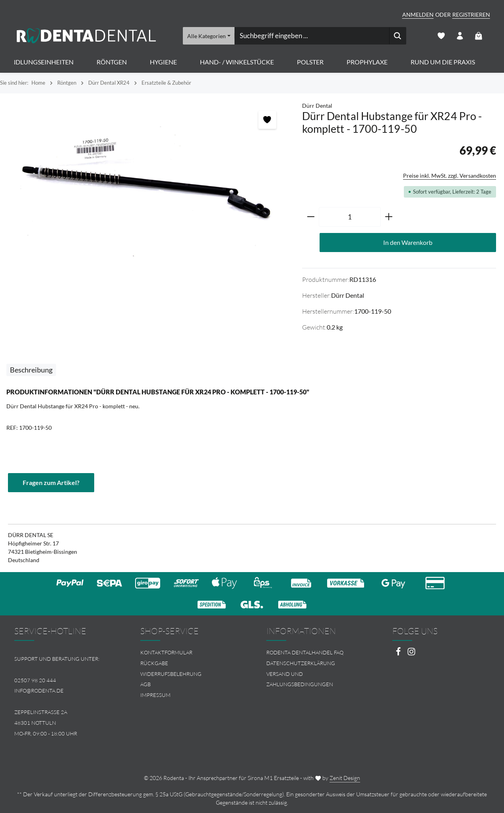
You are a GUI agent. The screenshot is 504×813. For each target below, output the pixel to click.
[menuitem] (189, 653)
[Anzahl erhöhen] (389, 217)
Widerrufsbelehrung (171, 674)
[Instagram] (411, 654)
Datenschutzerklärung (301, 663)
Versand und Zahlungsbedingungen (300, 679)
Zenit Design (345, 778)
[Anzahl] (350, 217)
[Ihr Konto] (460, 36)
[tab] (31, 370)
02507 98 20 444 (35, 680)
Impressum (155, 695)
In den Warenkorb (408, 242)
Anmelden (418, 15)
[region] (147, 187)
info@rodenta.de (39, 691)
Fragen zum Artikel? (51, 482)
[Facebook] (399, 654)
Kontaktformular (166, 652)
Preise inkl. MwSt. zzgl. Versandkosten (450, 176)
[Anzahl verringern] (311, 217)
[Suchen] (397, 36)
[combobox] (311, 36)
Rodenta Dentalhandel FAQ (305, 652)
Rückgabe (154, 663)
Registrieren (471, 15)
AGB (145, 684)
